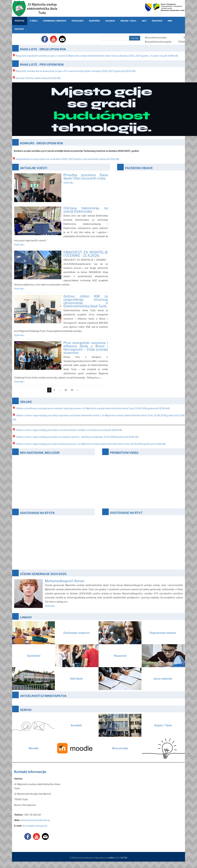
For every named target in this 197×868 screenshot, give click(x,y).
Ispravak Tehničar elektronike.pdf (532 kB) (38, 78)
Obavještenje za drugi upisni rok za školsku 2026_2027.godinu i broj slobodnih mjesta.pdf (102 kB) (67, 159)
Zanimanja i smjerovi (51, 633)
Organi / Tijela (135, 725)
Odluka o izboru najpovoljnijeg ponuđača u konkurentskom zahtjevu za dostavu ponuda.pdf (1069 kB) (69, 430)
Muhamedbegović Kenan (65, 581)
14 (66, 390)
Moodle (64, 748)
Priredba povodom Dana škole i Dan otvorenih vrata (86, 177)
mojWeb (111, 858)
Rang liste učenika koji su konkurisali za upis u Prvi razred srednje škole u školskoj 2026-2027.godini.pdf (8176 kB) (76, 71)
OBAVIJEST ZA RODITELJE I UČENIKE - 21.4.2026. (86, 254)
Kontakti (47, 725)
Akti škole (47, 679)
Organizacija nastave (137, 633)
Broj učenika (149, 748)
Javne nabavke (135, 679)
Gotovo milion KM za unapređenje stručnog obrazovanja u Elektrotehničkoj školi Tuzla (86, 301)
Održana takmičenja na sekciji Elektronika (86, 210)
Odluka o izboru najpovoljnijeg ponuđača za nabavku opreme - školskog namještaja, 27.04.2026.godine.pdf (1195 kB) (77, 437)
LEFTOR (124, 858)
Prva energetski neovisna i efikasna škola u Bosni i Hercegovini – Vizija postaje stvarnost (86, 348)
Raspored (149, 656)
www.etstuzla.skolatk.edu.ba (35, 820)
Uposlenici (63, 656)
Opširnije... (69, 183)
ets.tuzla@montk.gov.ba (35, 826)
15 (72, 390)
